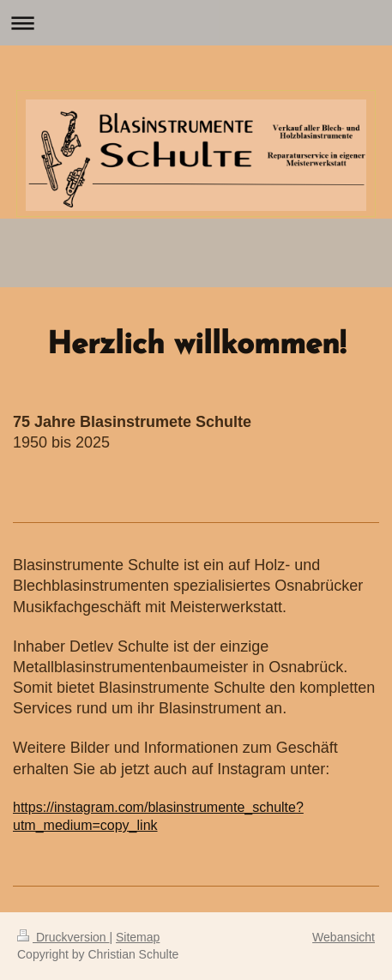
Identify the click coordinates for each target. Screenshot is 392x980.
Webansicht (344, 937)
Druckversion (63, 937)
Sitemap (138, 937)
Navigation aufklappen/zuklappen (196, 23)
